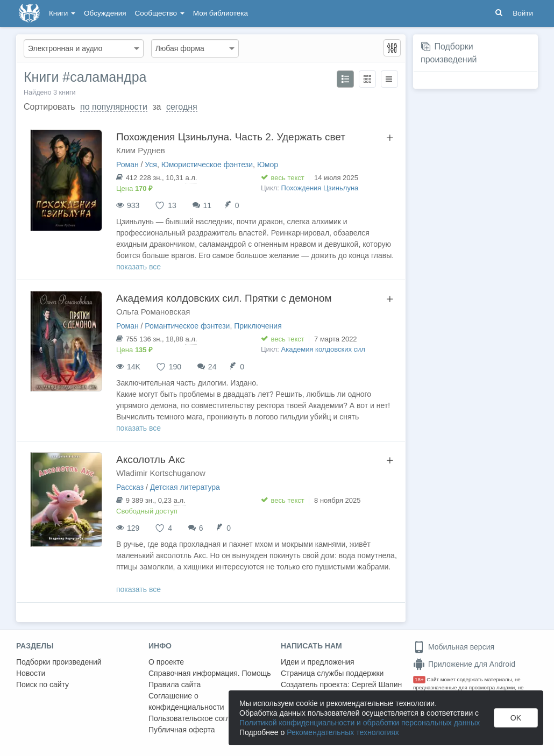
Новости (31, 673)
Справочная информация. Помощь (210, 673)
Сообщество (160, 13)
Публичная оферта (182, 730)
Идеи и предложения (318, 662)
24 (212, 367)
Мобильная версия (454, 647)
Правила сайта (175, 684)
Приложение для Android (464, 664)
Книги (62, 13)
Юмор (268, 165)
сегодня (182, 107)
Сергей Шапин (377, 684)
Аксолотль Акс (151, 459)
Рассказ (130, 487)
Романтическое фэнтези (187, 326)
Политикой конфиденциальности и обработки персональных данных (360, 723)
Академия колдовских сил (323, 349)
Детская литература (185, 487)
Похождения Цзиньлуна (320, 188)
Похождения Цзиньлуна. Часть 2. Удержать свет (231, 137)
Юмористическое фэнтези (207, 165)
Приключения (258, 326)
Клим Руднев (141, 150)
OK (516, 718)
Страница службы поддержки (332, 673)
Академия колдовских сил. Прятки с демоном (224, 298)
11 (208, 205)
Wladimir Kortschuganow (161, 473)
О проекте (166, 662)
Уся (151, 165)
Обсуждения (105, 13)
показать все (138, 267)
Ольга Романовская (153, 312)
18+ (419, 679)
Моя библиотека (221, 13)
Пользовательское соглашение (203, 718)
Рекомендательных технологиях (343, 732)
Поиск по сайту (42, 684)
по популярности (114, 107)
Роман (127, 165)
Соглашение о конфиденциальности (186, 701)
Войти (523, 13)
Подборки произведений (59, 662)
